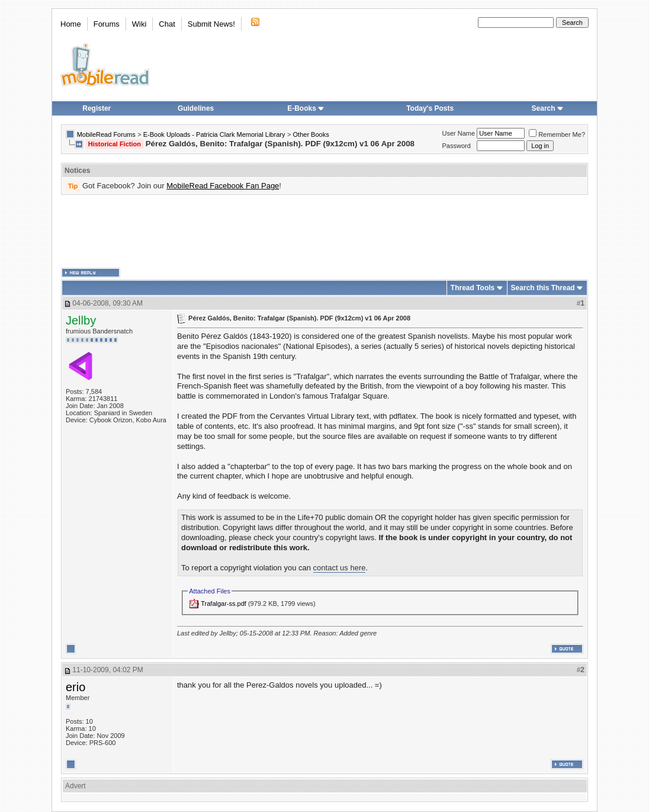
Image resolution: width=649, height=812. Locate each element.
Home (71, 24)
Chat (167, 24)
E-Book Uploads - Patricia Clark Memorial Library (214, 134)
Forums (107, 24)
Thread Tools (473, 288)
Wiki (139, 24)
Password (457, 146)
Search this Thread (543, 288)
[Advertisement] (324, 232)
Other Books (311, 134)
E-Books (306, 108)
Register (97, 108)
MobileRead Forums (106, 134)
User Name (459, 133)
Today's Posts (430, 108)
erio (75, 687)
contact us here (340, 568)
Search (548, 108)
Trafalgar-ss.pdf (224, 604)
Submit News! (211, 24)
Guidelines (196, 108)
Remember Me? (557, 134)
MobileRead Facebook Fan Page (223, 186)
